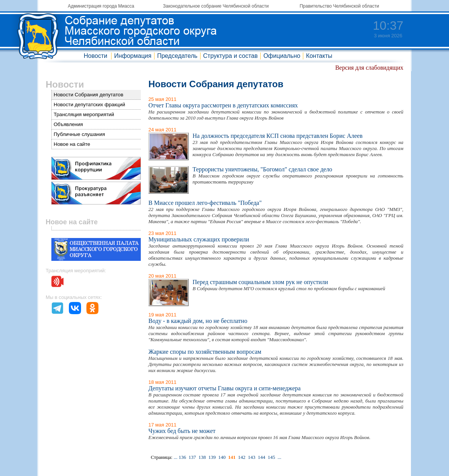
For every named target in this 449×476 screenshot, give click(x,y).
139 (212, 457)
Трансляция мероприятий (84, 114)
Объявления (68, 124)
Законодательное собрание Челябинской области (216, 6)
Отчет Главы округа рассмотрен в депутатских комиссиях (223, 105)
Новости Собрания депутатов (88, 95)
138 (202, 457)
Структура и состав (230, 56)
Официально (282, 56)
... (175, 457)
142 (242, 457)
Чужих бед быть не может (182, 431)
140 (222, 457)
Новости (96, 56)
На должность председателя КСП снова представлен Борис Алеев (278, 136)
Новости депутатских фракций (89, 105)
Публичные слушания (79, 134)
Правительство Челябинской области (339, 6)
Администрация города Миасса (101, 6)
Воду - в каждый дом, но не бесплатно (198, 321)
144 (261, 457)
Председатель (177, 56)
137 (192, 457)
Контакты (319, 56)
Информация (133, 56)
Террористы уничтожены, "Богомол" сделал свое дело (262, 169)
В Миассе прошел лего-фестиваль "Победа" (205, 203)
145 (271, 457)
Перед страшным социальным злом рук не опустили (260, 282)
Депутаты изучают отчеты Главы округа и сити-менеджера (224, 388)
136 (182, 457)
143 (252, 457)
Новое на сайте (72, 144)
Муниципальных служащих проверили (199, 239)
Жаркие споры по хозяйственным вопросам (205, 352)
